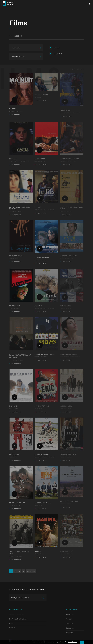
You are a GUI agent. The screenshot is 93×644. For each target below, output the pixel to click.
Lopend (54, 48)
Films (18, 23)
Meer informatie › (73, 642)
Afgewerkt (55, 54)
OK (82, 642)
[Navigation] (90, 3)
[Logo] (8, 3)
